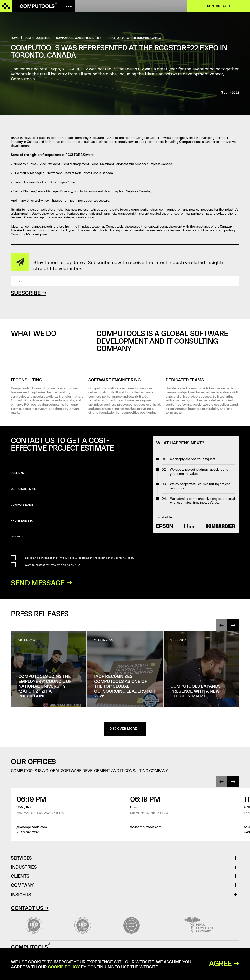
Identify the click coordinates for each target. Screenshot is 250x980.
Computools (188, 142)
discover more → (125, 729)
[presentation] (221, 626)
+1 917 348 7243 (28, 833)
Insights (21, 895)
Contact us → (219, 6)
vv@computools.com (146, 827)
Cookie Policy (64, 967)
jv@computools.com (32, 827)
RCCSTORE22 (21, 138)
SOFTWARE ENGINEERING (115, 380)
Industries (24, 868)
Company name (77, 508)
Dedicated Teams (185, 380)
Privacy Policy (67, 558)
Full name (77, 476)
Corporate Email (77, 492)
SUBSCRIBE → (29, 293)
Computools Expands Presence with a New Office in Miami (196, 691)
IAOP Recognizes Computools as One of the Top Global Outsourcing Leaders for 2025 (125, 686)
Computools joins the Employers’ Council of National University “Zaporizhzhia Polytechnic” (45, 686)
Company (22, 885)
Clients (20, 876)
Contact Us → (30, 908)
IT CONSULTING (27, 380)
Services (23, 859)
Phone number (77, 524)
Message (77, 542)
